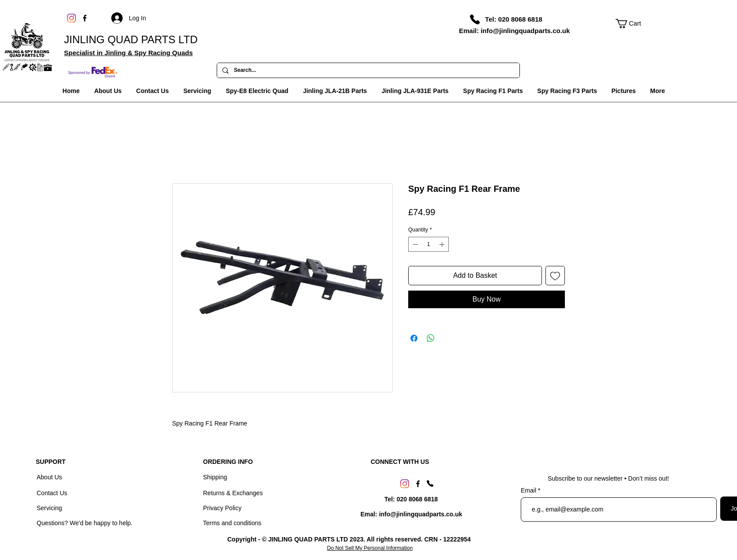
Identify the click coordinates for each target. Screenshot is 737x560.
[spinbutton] (429, 244)
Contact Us (53, 493)
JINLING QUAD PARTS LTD (131, 39)
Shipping (215, 477)
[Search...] (367, 71)
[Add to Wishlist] (555, 276)
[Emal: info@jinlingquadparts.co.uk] (411, 515)
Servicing (49, 508)
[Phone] (475, 19)
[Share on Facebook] (414, 338)
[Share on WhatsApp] (431, 338)
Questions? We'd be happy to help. (85, 523)
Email (529, 490)
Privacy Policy (222, 508)
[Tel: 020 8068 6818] (514, 19)
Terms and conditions (232, 523)
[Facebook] (85, 18)
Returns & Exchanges (233, 493)
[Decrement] (414, 244)
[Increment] (443, 244)
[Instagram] (71, 18)
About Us (50, 477)
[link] (633, 24)
